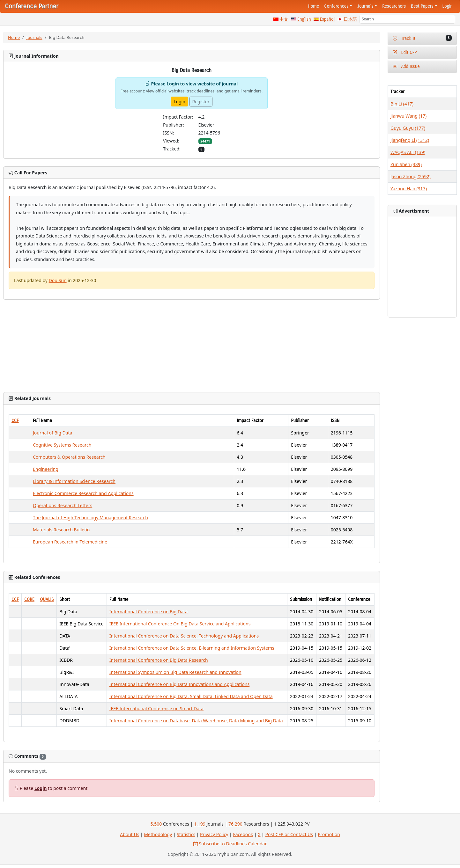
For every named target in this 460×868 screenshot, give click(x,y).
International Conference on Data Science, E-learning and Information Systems (192, 648)
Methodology (158, 834)
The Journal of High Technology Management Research (90, 518)
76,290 (235, 824)
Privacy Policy (214, 834)
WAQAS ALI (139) (408, 152)
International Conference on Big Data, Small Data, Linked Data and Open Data (191, 696)
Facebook (243, 834)
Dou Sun (58, 280)
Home (314, 6)
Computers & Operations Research (69, 457)
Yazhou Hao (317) (409, 189)
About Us (130, 834)
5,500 (156, 824)
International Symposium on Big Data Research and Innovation (175, 672)
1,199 (200, 824)
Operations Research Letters (63, 505)
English (304, 19)
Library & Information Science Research (74, 481)
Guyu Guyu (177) (408, 128)
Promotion (329, 834)
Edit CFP (405, 52)
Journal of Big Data (52, 433)
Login (448, 6)
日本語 (350, 19)
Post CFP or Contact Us (289, 834)
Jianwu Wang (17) (408, 116)
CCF (15, 421)
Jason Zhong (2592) (411, 176)
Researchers (394, 6)
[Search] (407, 19)
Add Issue (406, 66)
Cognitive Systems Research (62, 445)
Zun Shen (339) (406, 164)
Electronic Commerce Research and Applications (83, 493)
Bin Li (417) (402, 104)
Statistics (186, 834)
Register (201, 102)
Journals (34, 37)
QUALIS (47, 599)
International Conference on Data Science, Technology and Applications (184, 636)
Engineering (46, 469)
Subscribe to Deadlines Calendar (230, 844)
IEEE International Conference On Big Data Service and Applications (180, 624)
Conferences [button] (336, 6)
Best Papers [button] (422, 6)
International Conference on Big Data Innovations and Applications (179, 684)
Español (327, 19)
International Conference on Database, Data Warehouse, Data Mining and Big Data (196, 721)
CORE (29, 599)
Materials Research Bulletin (61, 530)
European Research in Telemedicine (70, 542)
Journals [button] (365, 6)
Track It (422, 38)
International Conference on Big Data (148, 612)
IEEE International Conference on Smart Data (156, 708)
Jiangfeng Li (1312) (410, 140)
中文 (284, 19)
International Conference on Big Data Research (159, 660)
